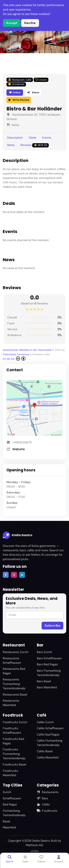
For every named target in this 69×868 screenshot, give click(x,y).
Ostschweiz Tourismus (16, 354)
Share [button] (33, 92)
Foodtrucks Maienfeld (10, 773)
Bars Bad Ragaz (47, 664)
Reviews (35, 145)
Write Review (19, 100)
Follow (15, 92)
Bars (42, 798)
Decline (30, 23)
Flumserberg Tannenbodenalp (14, 813)
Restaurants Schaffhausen (12, 660)
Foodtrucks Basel (14, 764)
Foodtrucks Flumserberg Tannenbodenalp (14, 754)
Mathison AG (34, 845)
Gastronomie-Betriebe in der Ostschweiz (27, 350)
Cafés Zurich (45, 722)
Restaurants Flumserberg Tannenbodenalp (14, 684)
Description (15, 138)
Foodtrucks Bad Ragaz (13, 741)
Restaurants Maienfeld (11, 703)
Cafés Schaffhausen (50, 728)
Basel (6, 821)
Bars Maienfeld (47, 687)
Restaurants (48, 792)
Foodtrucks (47, 811)
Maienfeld (9, 827)
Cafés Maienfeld (48, 757)
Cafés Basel (45, 751)
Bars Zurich (44, 652)
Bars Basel (44, 681)
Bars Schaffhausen (49, 658)
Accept (12, 23)
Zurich (7, 792)
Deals (32, 138)
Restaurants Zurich (16, 652)
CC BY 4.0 (14, 359)
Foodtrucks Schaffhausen (12, 730)
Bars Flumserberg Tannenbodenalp (49, 673)
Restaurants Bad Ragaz (14, 671)
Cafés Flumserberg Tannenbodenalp (50, 743)
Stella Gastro (18, 535)
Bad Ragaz (10, 804)
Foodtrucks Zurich (15, 722)
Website (18, 449)
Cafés (43, 804)
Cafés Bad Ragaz (48, 734)
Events (47, 138)
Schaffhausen (12, 798)
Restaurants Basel (15, 695)
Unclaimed (16, 84)
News (11, 145)
